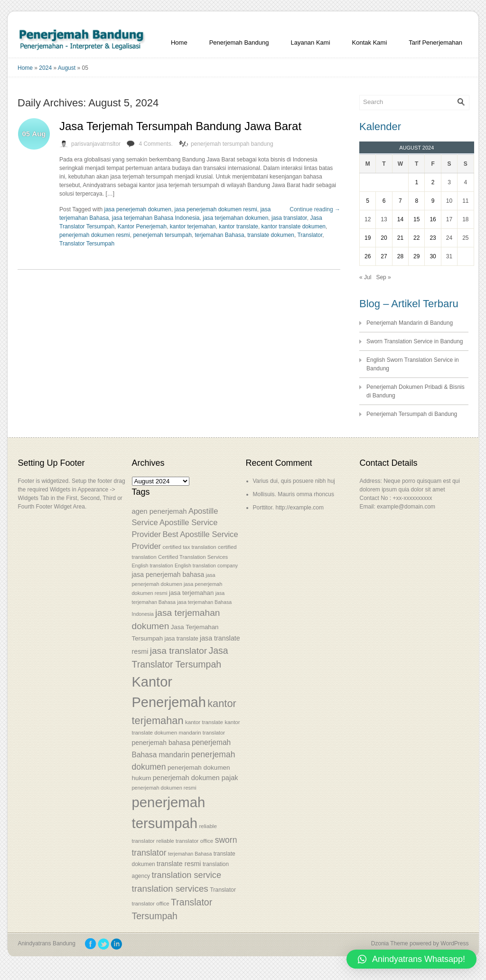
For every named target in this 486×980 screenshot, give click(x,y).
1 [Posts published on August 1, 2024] (416, 182)
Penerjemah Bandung (239, 42)
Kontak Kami (370, 42)
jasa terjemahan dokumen (235, 218)
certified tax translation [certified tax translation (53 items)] (189, 547)
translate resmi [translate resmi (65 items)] (179, 864)
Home (179, 42)
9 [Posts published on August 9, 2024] (433, 201)
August (67, 68)
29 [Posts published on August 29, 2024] (416, 256)
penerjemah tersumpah (162, 235)
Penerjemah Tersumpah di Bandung (412, 414)
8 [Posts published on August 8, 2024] (416, 201)
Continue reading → (315, 209)
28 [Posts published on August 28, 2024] (400, 256)
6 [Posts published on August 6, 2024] (384, 201)
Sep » (383, 277)
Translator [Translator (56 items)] (223, 890)
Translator (310, 235)
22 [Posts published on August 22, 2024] (416, 238)
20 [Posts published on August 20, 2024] (384, 238)
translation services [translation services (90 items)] (170, 889)
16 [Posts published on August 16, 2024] (433, 219)
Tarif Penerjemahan (435, 42)
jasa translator (289, 218)
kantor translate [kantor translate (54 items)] (204, 722)
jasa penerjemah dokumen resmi (216, 209)
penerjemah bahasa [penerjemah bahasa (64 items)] (161, 743)
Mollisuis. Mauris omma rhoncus (294, 494)
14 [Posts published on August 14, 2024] (400, 219)
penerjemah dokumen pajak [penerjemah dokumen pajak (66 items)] (196, 778)
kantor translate (238, 226)
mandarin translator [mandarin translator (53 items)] (201, 733)
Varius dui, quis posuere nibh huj (294, 481)
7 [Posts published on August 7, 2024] (400, 201)
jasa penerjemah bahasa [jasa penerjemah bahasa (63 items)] (168, 575)
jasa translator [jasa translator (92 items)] (178, 651)
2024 (45, 68)
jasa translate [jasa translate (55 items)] (181, 639)
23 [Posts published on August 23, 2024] (433, 238)
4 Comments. (155, 144)
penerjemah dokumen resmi (95, 235)
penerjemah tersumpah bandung (232, 144)
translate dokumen (271, 235)
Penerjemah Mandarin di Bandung (410, 323)
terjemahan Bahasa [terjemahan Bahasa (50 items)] (190, 854)
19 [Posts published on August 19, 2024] (368, 238)
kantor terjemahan (193, 226)
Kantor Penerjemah (142, 226)
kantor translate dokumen (294, 226)
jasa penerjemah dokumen (138, 209)
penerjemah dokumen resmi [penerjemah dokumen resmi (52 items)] (164, 788)
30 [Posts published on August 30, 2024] (433, 256)
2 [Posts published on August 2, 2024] (433, 182)
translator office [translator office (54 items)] (151, 903)
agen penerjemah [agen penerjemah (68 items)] (159, 511)
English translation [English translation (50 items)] (153, 565)
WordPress (454, 943)
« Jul (365, 277)
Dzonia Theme (390, 943)
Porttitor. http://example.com (288, 508)
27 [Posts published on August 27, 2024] (384, 256)
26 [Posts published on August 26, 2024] (368, 256)
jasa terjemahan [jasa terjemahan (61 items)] (191, 593)
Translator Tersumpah (87, 244)
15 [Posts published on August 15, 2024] (416, 219)
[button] (411, 959)
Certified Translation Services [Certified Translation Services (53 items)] (193, 557)
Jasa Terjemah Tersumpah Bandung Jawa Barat (180, 126)
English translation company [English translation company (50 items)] (206, 565)
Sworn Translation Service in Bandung (415, 341)
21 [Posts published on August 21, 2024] (400, 238)
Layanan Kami (310, 42)
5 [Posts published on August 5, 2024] (368, 201)
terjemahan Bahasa (220, 235)
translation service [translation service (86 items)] (186, 875)
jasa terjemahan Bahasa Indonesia (156, 218)
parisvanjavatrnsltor (96, 144)
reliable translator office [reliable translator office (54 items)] (185, 841)
